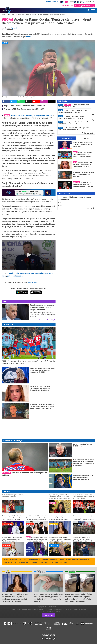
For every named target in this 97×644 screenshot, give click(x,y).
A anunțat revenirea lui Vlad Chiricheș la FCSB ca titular (74, 105)
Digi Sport (14, 28)
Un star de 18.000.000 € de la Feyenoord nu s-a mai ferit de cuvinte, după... (74, 129)
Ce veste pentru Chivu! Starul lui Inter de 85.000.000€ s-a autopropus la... (73, 123)
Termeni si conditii (16, 610)
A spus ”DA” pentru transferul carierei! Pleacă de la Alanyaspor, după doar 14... (73, 111)
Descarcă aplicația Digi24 (47, 320)
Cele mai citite (67, 138)
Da (60, 203)
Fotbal (9, 15)
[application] (29, 255)
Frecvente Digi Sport (53, 610)
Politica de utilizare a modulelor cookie (49, 611)
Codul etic (83, 610)
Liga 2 (14, 15)
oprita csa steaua (27, 273)
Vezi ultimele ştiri (88, 133)
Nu (60, 205)
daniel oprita (14, 273)
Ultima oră (86, 138)
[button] (29, 255)
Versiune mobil (48, 615)
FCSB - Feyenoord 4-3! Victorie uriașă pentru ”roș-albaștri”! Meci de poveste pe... (83, 154)
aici (30, 562)
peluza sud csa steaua (16, 276)
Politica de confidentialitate (29, 610)
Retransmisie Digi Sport (65, 610)
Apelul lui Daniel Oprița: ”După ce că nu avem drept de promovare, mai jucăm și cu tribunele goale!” (42, 15)
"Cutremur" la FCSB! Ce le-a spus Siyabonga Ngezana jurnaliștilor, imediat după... (83, 144)
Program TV (90, 2)
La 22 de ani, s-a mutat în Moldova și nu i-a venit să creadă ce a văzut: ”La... (83, 174)
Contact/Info (76, 610)
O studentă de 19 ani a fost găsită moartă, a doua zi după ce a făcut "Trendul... (82, 164)
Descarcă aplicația (54, 2)
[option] (74, 106)
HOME (4, 15)
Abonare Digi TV (42, 610)
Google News (33, 282)
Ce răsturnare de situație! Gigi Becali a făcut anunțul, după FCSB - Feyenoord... (83, 184)
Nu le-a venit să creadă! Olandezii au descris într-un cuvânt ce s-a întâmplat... (72, 117)
